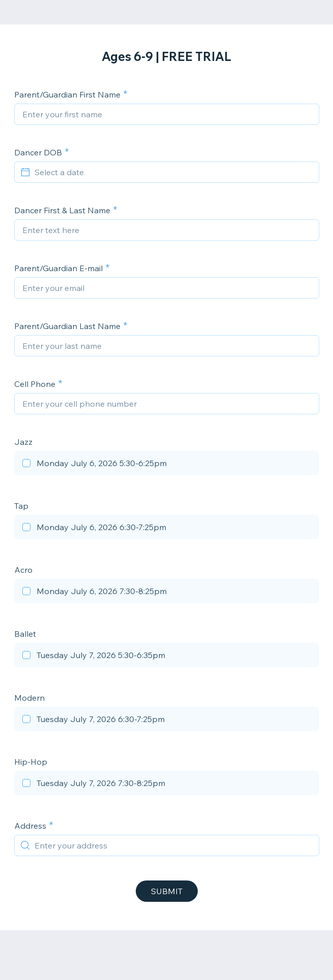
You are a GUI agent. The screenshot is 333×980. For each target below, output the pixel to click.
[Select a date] (173, 172)
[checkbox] (167, 465)
